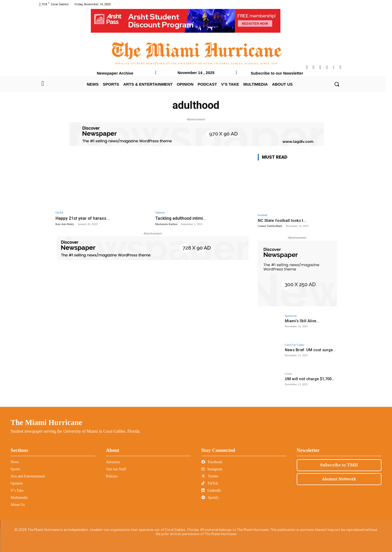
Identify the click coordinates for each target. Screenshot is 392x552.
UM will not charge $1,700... (308, 379)
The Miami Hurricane (46, 422)
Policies (112, 476)
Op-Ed (59, 213)
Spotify (210, 498)
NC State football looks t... (282, 221)
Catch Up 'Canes (294, 345)
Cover (288, 374)
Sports (15, 469)
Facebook (212, 462)
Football (263, 215)
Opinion (160, 213)
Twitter (210, 476)
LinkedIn (211, 490)
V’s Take (17, 490)
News (15, 462)
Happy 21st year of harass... (84, 218)
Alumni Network (339, 479)
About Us (18, 505)
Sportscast (291, 316)
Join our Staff (116, 469)
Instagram (212, 469)
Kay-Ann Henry (65, 224)
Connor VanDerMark (270, 226)
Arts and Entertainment (28, 476)
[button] (337, 84)
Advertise (113, 462)
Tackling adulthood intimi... (182, 218)
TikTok (210, 483)
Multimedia (19, 498)
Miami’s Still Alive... (301, 321)
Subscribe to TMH (339, 465)
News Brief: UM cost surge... (309, 350)
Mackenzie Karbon (166, 224)
